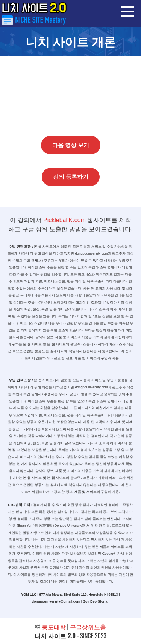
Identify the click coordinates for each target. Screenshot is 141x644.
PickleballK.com (64, 220)
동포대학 (54, 627)
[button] (130, 11)
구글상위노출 (88, 627)
